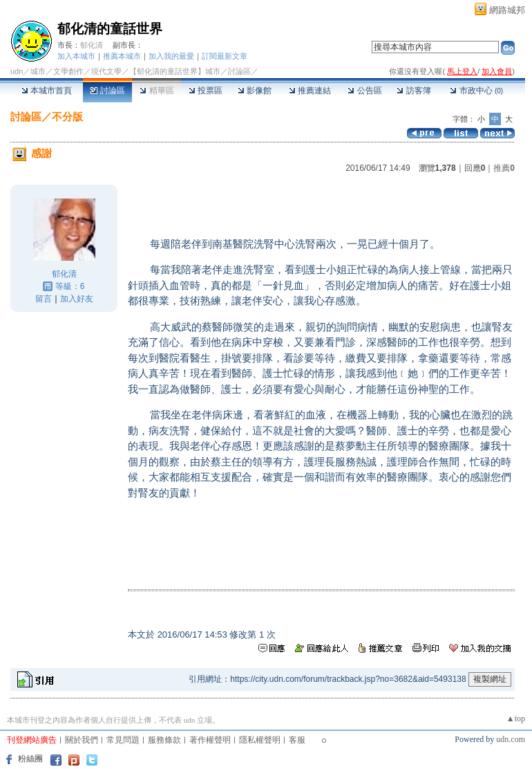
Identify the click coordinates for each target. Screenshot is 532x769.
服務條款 (164, 740)
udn (17, 71)
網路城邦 (507, 10)
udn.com (511, 739)
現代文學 (106, 71)
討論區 (107, 91)
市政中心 (476, 91)
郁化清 (92, 45)
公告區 (364, 91)
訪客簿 (414, 91)
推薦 (504, 168)
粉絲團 (30, 759)
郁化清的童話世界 (110, 29)
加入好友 (77, 299)
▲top (516, 719)
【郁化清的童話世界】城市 (175, 71)
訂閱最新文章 (225, 56)
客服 (297, 740)
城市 (38, 71)
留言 (44, 299)
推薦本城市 (122, 56)
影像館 (255, 91)
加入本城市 (76, 56)
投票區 (206, 91)
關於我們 (82, 740)
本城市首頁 (47, 91)
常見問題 (123, 740)
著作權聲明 (210, 740)
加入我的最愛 (171, 56)
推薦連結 (310, 91)
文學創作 (68, 71)
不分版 (67, 117)
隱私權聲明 (260, 740)
